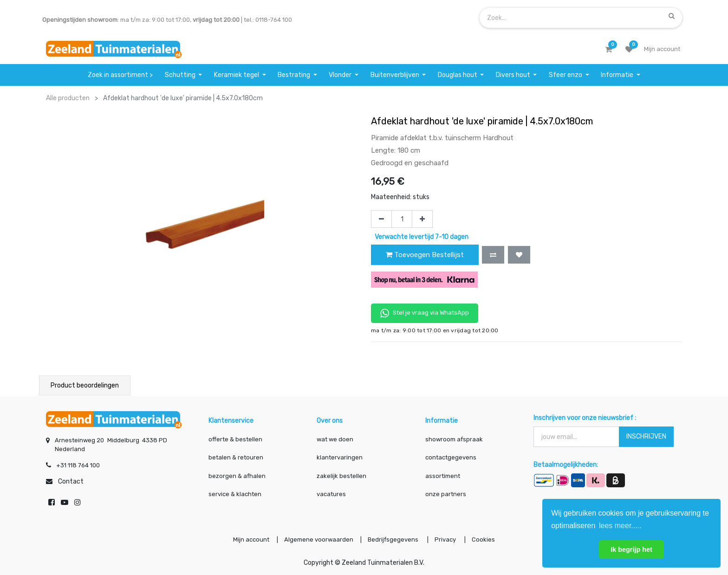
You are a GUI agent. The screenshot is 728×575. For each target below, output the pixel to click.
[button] (493, 255)
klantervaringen (340, 457)
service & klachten (235, 494)
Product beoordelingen (85, 385)
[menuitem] (121, 75)
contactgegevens (451, 457)
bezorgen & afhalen (237, 475)
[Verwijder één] (381, 219)
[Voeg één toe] (422, 219)
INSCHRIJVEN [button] (646, 436)
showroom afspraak (454, 438)
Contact (71, 481)
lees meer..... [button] (620, 526)
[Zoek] (672, 16)
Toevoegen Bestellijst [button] (425, 255)
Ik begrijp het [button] (631, 549)
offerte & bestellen (236, 438)
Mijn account (249, 539)
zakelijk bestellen (341, 475)
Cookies (486, 539)
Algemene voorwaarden (317, 539)
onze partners (446, 494)
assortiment (443, 475)
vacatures (331, 494)
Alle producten (68, 98)
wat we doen (335, 438)
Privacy (447, 539)
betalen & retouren (236, 457)
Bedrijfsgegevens (394, 539)
